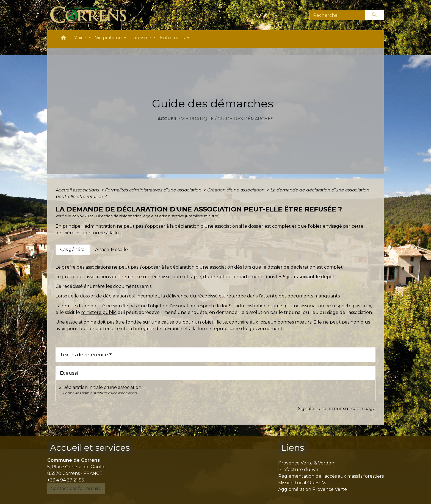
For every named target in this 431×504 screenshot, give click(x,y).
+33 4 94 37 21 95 (66, 480)
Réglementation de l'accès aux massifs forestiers (331, 476)
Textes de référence (84, 355)
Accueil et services (90, 448)
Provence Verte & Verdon (306, 463)
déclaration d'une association (201, 267)
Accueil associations (78, 190)
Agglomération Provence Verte (313, 489)
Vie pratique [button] (109, 38)
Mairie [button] (80, 38)
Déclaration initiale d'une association (102, 387)
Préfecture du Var (298, 470)
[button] (63, 39)
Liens (292, 448)
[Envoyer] (375, 15)
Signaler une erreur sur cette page (337, 409)
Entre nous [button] (173, 38)
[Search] (337, 15)
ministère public (99, 312)
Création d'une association (236, 190)
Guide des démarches (245, 119)
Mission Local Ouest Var (304, 483)
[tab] (73, 250)
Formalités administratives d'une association (154, 190)
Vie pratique (197, 119)
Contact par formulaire (76, 488)
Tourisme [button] (141, 38)
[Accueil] (91, 15)
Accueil (168, 119)
